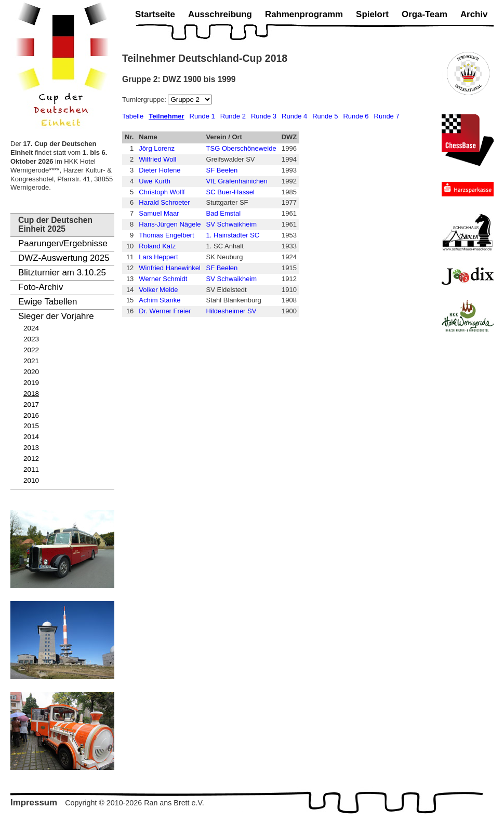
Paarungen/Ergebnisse (63, 243)
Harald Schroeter (164, 202)
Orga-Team (425, 14)
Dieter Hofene (160, 170)
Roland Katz (157, 246)
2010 (31, 480)
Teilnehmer (166, 116)
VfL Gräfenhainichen (237, 181)
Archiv (474, 14)
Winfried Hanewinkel (170, 268)
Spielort (372, 14)
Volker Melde (158, 290)
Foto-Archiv (41, 287)
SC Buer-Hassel (230, 192)
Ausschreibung (220, 14)
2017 (31, 405)
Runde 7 (387, 116)
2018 (31, 394)
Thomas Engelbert (166, 235)
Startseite (155, 14)
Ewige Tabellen (48, 302)
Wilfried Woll (157, 159)
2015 (31, 426)
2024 (31, 328)
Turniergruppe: (145, 100)
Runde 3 (264, 116)
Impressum (34, 803)
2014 (31, 437)
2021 (31, 361)
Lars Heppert (158, 257)
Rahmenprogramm (304, 14)
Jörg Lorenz (157, 148)
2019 (31, 383)
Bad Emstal (223, 213)
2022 (31, 350)
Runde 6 (356, 116)
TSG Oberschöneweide (241, 148)
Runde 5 (325, 116)
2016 (31, 415)
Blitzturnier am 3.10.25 (62, 273)
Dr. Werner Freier (165, 311)
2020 (31, 372)
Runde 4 (294, 116)
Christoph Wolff (162, 192)
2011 (31, 469)
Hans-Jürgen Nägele (170, 224)
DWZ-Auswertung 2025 (64, 258)
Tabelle (133, 116)
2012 (31, 459)
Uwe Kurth (155, 181)
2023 (31, 339)
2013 (31, 448)
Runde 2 (233, 116)
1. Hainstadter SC (233, 235)
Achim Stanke (160, 300)
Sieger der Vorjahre (56, 316)
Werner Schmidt (163, 279)
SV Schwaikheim (232, 224)
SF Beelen (222, 170)
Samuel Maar (159, 213)
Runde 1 (202, 116)
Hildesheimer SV (231, 311)
